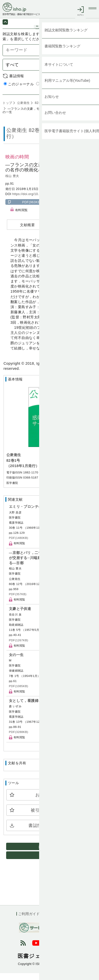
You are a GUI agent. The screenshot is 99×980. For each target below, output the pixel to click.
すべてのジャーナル (55, 91)
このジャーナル (19, 91)
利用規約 (54, 921)
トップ (7, 110)
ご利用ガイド (29, 921)
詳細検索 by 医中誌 (80, 96)
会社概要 (75, 921)
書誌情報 (17, 83)
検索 (89, 71)
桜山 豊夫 (12, 183)
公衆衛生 (23, 110)
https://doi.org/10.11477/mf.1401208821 (43, 201)
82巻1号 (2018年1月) (50, 110)
